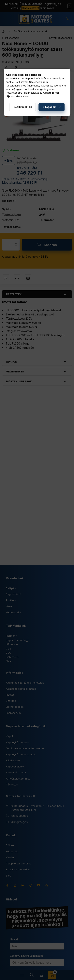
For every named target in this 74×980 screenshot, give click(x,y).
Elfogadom (50, 107)
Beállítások (21, 107)
